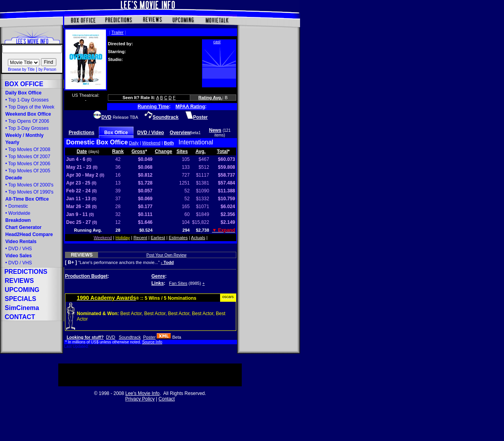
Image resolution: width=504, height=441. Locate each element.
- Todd (168, 262)
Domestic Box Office (97, 142)
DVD (110, 337)
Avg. (201, 151)
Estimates (178, 238)
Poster (150, 337)
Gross (138, 151)
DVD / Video (151, 133)
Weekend (151, 143)
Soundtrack (130, 337)
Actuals (198, 238)
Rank (118, 151)
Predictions (81, 133)
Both (169, 143)
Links (158, 283)
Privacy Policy (140, 399)
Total (222, 151)
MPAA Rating (190, 107)
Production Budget (86, 276)
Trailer (118, 32)
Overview (180, 133)
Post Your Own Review (167, 255)
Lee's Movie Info (142, 393)
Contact (167, 399)
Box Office (116, 133)
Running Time (154, 107)
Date (82, 151)
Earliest (158, 238)
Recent (140, 238)
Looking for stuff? (85, 337)
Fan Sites (178, 283)
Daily (134, 143)
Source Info (152, 342)
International (196, 142)
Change (163, 151)
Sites (182, 151)
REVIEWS (82, 255)
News (215, 130)
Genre (158, 276)
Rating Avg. (210, 98)
